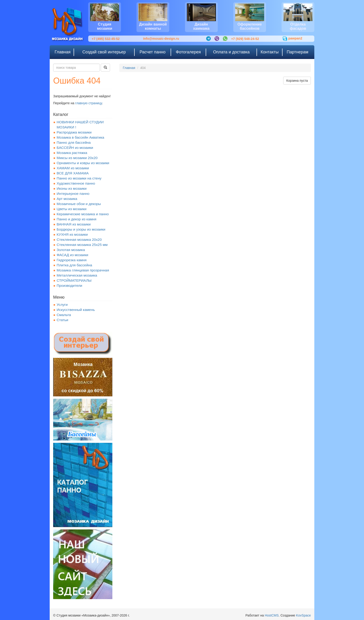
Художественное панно (76, 183)
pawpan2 (292, 39)
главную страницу (89, 103)
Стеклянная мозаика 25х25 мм (82, 245)
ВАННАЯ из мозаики (74, 224)
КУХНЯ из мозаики (72, 234)
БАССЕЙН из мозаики (75, 148)
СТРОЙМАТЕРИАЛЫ (74, 280)
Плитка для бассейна (74, 265)
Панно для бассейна (74, 142)
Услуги (62, 305)
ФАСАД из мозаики (72, 255)
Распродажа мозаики (74, 132)
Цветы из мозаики (71, 209)
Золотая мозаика (71, 250)
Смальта (64, 315)
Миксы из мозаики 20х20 (77, 158)
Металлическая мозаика (77, 275)
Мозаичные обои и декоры (79, 204)
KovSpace (303, 615)
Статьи (62, 320)
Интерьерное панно (73, 194)
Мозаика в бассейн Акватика (80, 137)
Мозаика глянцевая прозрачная (83, 270)
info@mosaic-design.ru (161, 39)
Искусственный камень (76, 310)
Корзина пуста (297, 81)
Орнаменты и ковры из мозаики (83, 163)
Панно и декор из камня (76, 219)
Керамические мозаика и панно (83, 214)
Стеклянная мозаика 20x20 (79, 240)
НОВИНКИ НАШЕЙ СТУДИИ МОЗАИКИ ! (80, 125)
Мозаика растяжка (72, 153)
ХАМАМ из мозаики (73, 168)
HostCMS (272, 615)
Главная (129, 68)
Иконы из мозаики (72, 188)
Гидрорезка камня (72, 260)
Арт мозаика (67, 199)
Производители (69, 286)
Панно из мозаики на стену (79, 178)
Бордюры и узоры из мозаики (81, 229)
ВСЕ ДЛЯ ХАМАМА (73, 173)
